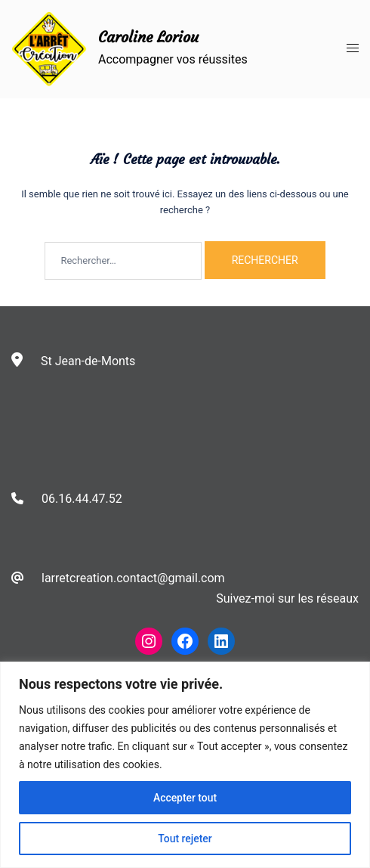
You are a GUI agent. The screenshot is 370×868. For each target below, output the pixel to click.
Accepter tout (185, 798)
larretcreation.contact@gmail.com (133, 578)
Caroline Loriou (148, 37)
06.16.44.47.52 (82, 499)
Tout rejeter (185, 839)
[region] (185, 765)
